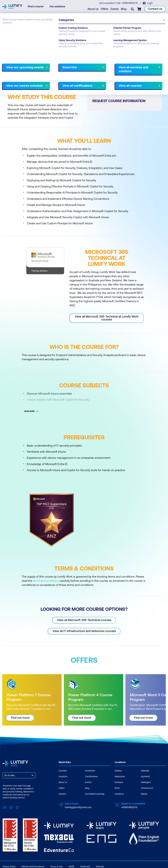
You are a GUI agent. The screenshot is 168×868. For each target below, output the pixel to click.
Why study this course (18, 76)
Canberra (119, 794)
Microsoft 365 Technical (42, 30)
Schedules (90, 771)
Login (150, 3)
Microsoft (20, 30)
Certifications (91, 776)
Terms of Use (56, 865)
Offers (105, 9)
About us (93, 9)
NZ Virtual (142, 76)
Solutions (63, 776)
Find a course (37, 7)
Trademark (85, 865)
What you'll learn (43, 76)
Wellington (146, 782)
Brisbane (119, 782)
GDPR (71, 865)
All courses (95, 76)
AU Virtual (127, 76)
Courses (7, 30)
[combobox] (5, 775)
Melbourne (111, 76)
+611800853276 (130, 3)
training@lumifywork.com (78, 807)
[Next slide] (81, 76)
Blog (124, 9)
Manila (144, 794)
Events (115, 9)
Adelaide (145, 771)
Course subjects (65, 76)
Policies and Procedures (33, 865)
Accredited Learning (95, 794)
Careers (62, 794)
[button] (43, 74)
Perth (117, 788)
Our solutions (58, 7)
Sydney (118, 771)
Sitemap (100, 865)
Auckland (145, 776)
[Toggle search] (133, 9)
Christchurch (147, 788)
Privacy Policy (9, 865)
